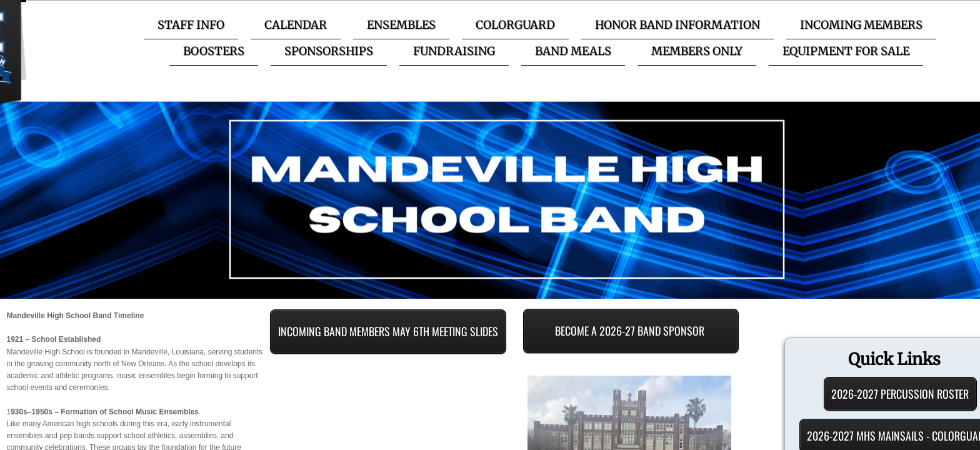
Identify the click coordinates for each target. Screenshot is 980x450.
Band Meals (573, 51)
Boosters (214, 51)
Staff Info (191, 25)
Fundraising (454, 51)
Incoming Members (861, 25)
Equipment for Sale (846, 51)
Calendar (296, 25)
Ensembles (401, 25)
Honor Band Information (677, 25)
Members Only (697, 51)
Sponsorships (329, 51)
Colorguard (515, 25)
